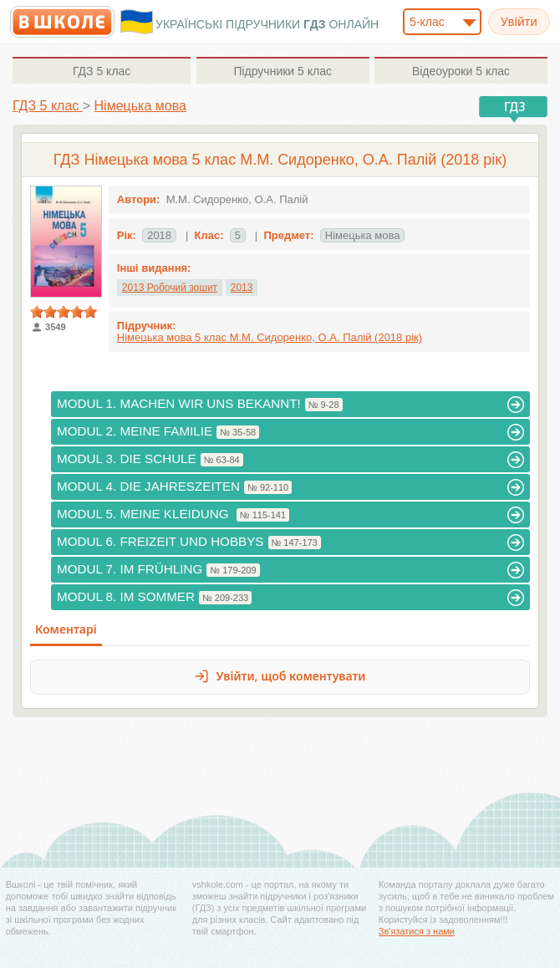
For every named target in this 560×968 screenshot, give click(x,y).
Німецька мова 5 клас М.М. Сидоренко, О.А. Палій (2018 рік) (270, 337)
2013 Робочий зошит (170, 288)
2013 (242, 288)
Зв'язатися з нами (417, 931)
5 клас (102, 71)
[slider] (64, 312)
